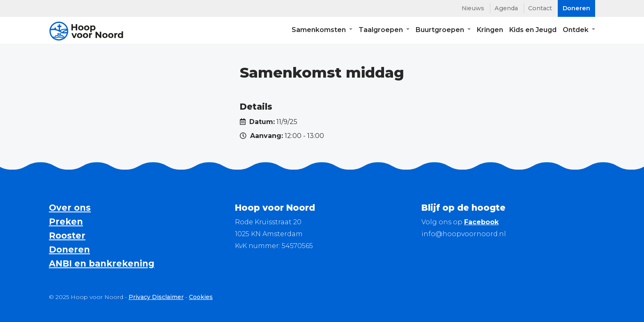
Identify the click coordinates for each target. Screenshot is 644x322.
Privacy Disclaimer (156, 297)
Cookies (201, 297)
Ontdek (576, 31)
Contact (540, 8)
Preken (66, 222)
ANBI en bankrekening (102, 263)
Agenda (506, 8)
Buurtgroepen (441, 31)
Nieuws (473, 8)
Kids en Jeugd (533, 31)
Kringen (490, 31)
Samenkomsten (320, 31)
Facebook (481, 222)
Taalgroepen (382, 31)
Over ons (70, 208)
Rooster (67, 236)
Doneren (69, 250)
